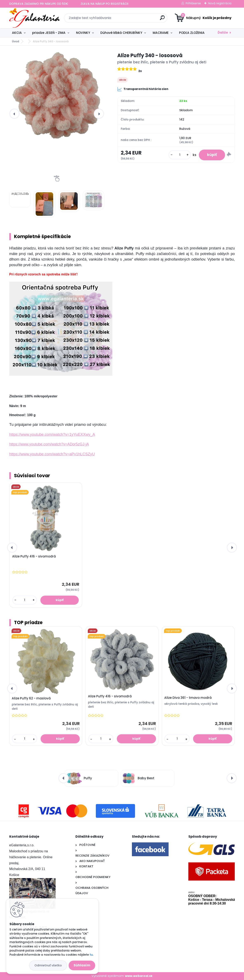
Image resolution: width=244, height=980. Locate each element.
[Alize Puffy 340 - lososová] (57, 96)
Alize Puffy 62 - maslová (31, 698)
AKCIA (17, 33)
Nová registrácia (220, 3)
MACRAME (161, 33)
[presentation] (14, 114)
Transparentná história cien (143, 89)
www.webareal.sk (139, 976)
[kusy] (180, 155)
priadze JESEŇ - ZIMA (49, 33)
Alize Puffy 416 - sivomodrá (34, 556)
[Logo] (35, 18)
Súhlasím (82, 965)
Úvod (15, 41)
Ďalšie (223, 32)
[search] (162, 19)
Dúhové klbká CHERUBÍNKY (121, 33)
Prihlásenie (193, 3)
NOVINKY (83, 33)
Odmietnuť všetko (48, 965)
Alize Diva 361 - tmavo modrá (188, 698)
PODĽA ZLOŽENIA (192, 33)
